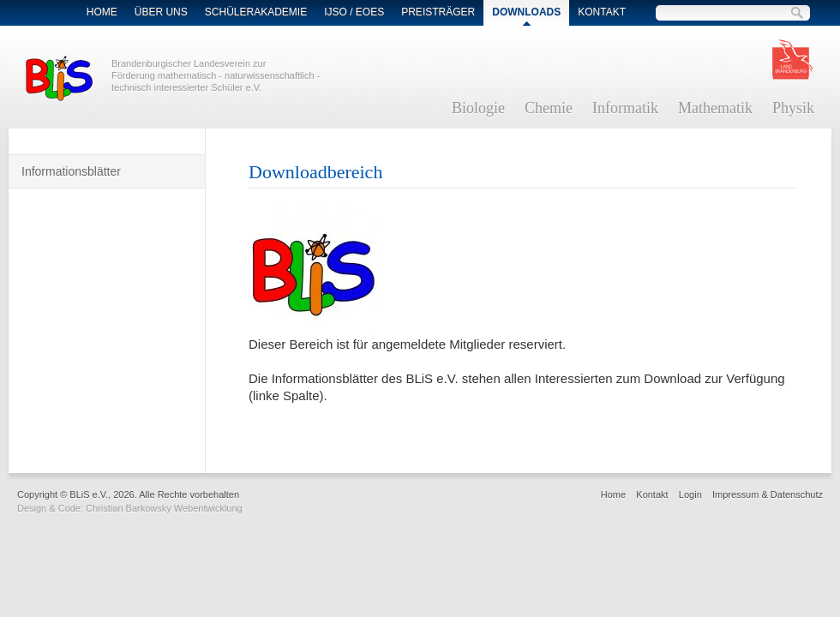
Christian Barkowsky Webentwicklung (164, 508)
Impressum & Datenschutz (768, 494)
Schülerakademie (256, 12)
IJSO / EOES (354, 12)
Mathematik (715, 108)
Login (690, 494)
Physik (793, 108)
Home (102, 12)
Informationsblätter (71, 171)
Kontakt (602, 12)
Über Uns (161, 12)
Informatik (625, 108)
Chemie (549, 108)
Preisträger (438, 12)
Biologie (478, 108)
